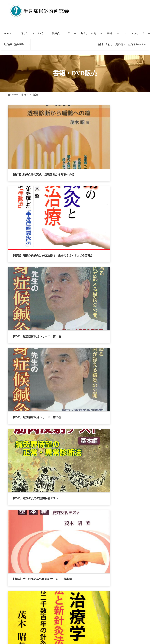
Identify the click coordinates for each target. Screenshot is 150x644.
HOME (17, 576)
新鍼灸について (88, 618)
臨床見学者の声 (91, 639)
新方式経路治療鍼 (92, 625)
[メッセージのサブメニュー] (149, 33)
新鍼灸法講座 (90, 632)
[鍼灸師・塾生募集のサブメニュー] (30, 44)
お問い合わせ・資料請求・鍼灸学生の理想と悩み (47, 580)
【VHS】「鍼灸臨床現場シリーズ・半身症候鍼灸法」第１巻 (122, 288)
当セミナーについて (91, 611)
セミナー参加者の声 (46, 576)
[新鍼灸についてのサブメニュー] (75, 33)
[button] (75, 492)
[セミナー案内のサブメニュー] (101, 33)
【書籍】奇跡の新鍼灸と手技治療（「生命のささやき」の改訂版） (75, 140)
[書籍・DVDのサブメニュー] (125, 33)
